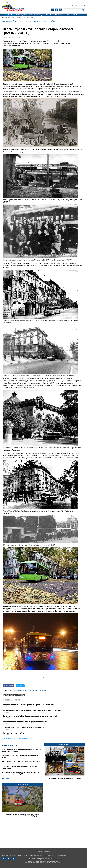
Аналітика (68, 15)
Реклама (39, 851)
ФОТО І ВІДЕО (39, 15)
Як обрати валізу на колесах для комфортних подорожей (25, 722)
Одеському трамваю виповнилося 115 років (65, 778)
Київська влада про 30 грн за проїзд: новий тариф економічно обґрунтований (33, 710)
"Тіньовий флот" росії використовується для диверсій (23, 727)
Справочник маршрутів (54, 15)
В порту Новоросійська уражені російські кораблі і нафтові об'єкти (28, 705)
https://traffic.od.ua (17, 7)
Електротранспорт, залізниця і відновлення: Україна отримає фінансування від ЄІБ (21, 773)
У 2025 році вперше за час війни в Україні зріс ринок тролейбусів (20, 767)
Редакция (47, 851)
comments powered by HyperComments (15, 739)
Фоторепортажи (22, 784)
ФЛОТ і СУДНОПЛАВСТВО (24, 15)
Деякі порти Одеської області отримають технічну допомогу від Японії (30, 716)
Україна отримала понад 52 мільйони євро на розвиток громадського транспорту (22, 750)
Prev (5, 824)
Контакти (77, 15)
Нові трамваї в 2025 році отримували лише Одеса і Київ (22, 761)
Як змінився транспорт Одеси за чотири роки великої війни (21, 756)
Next (40, 824)
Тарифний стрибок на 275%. (14, 733)
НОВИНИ (10, 15)
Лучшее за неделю (65, 744)
